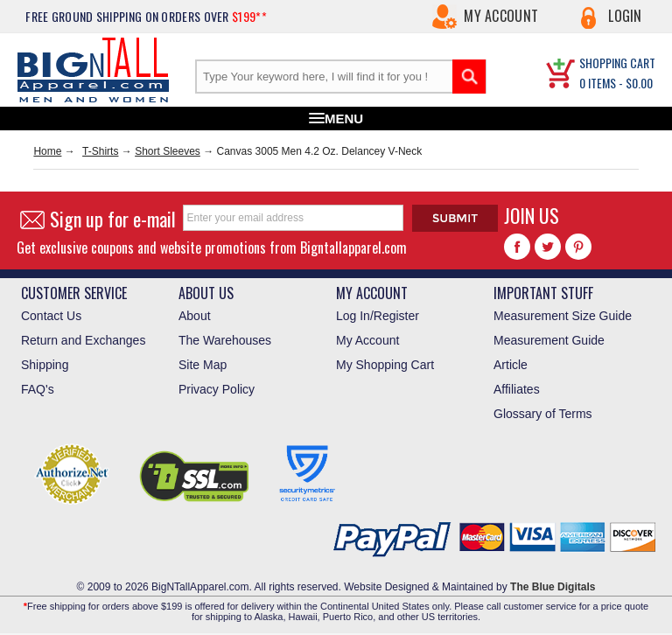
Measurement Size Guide (563, 316)
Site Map (203, 365)
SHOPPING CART (617, 63)
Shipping (45, 365)
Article (511, 365)
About (195, 316)
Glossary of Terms (543, 414)
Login (625, 16)
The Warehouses (225, 340)
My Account (501, 16)
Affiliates (517, 389)
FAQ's (38, 389)
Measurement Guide (549, 340)
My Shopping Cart (385, 365)
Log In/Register (378, 316)
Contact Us (51, 316)
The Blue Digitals (553, 587)
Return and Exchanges (83, 340)
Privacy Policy (217, 389)
